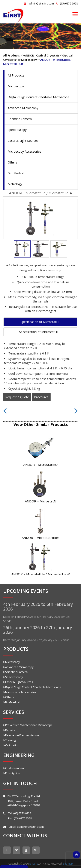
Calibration (11, 745)
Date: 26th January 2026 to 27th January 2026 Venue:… (38, 640)
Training (9, 740)
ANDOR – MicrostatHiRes (41, 538)
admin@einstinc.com (39, 4)
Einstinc (34, 864)
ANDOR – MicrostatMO (40, 464)
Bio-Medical (16, 173)
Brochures (41, 397)
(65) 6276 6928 (67, 4)
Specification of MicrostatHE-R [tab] (40, 332)
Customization (13, 768)
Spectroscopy (17, 130)
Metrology (15, 184)
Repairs (9, 730)
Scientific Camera (20, 119)
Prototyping (12, 773)
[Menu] (75, 14)
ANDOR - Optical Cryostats (42, 55)
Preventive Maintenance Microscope (28, 725)
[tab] (22, 249)
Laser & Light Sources (23, 141)
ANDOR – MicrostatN (40, 501)
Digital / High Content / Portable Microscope (38, 97)
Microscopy (16, 86)
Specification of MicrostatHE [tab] (40, 322)
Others (12, 162)
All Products (11, 55)
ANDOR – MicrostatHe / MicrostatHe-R (41, 574)
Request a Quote (17, 397)
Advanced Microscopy (23, 108)
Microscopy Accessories (24, 151)
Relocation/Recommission (21, 735)
